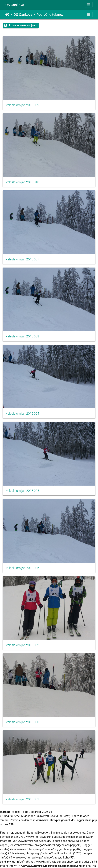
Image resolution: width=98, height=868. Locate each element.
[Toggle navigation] (89, 5)
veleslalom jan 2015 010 (23, 182)
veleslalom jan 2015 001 (23, 799)
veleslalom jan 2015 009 (23, 105)
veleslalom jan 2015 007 (23, 259)
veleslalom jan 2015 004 (23, 414)
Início (7, 15)
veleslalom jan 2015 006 (23, 568)
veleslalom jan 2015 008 (23, 336)
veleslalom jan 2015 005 (23, 491)
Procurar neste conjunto (21, 25)
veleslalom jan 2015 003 (23, 722)
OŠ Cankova (15, 5)
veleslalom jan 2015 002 (23, 645)
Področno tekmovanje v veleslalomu (51, 15)
